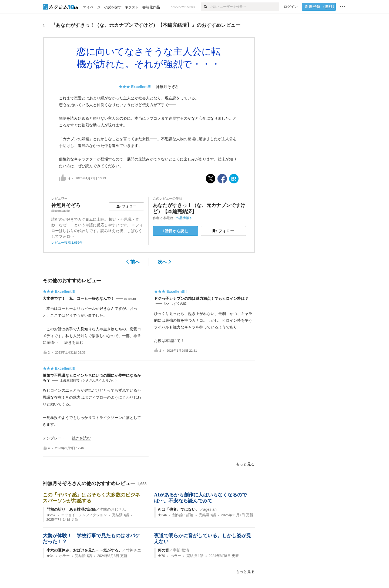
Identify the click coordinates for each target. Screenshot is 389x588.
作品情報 (184, 218)
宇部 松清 (181, 550)
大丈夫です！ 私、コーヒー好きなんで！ (79, 298)
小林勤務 (167, 218)
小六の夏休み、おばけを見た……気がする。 (84, 550)
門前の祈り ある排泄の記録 (71, 509)
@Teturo (130, 299)
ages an (210, 509)
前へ (133, 262)
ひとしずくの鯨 (175, 304)
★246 (162, 515)
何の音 (163, 550)
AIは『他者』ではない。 (179, 509)
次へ (164, 262)
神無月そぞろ (167, 87)
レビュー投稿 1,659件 (67, 243)
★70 (161, 556)
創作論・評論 (183, 515)
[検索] (205, 7)
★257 (51, 515)
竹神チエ (133, 550)
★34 (50, 556)
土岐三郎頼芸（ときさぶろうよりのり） (89, 381)
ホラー (64, 556)
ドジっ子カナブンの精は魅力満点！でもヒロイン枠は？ (201, 298)
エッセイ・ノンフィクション (84, 515)
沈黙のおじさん (113, 509)
